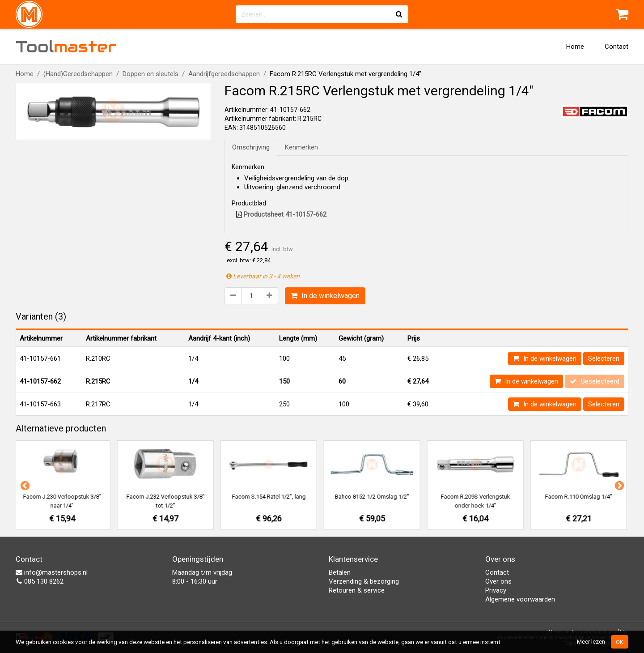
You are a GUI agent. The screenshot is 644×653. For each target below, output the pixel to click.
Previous (24, 485)
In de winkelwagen (325, 296)
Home (575, 47)
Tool (66, 47)
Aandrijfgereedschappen (224, 74)
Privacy (496, 590)
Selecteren (604, 359)
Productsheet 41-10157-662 (281, 214)
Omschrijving (251, 147)
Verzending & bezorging (364, 581)
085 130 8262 (40, 581)
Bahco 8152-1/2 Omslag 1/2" (374, 497)
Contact (616, 47)
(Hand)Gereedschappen (78, 74)
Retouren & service (357, 590)
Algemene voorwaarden (520, 599)
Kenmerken (301, 147)
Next (619, 485)
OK (620, 642)
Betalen (340, 572)
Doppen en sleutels (150, 74)
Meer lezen (591, 641)
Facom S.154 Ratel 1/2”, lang (271, 497)
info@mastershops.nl (52, 572)
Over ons (498, 581)
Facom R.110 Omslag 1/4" (580, 497)
